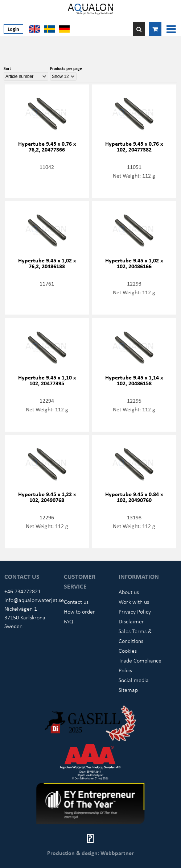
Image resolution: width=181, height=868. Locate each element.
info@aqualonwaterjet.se (34, 600)
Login (13, 29)
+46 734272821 (22, 591)
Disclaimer (131, 621)
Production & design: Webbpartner (90, 853)
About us (129, 592)
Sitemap (128, 690)
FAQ (69, 621)
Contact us (76, 602)
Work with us (134, 602)
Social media (134, 680)
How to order (79, 611)
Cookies (128, 651)
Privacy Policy (135, 611)
